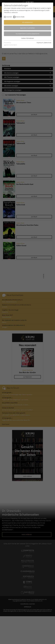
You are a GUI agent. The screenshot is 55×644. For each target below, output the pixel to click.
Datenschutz (48, 43)
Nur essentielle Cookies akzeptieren (28, 34)
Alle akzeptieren (27, 22)
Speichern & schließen (27, 28)
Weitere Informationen (27, 38)
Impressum (40, 43)
